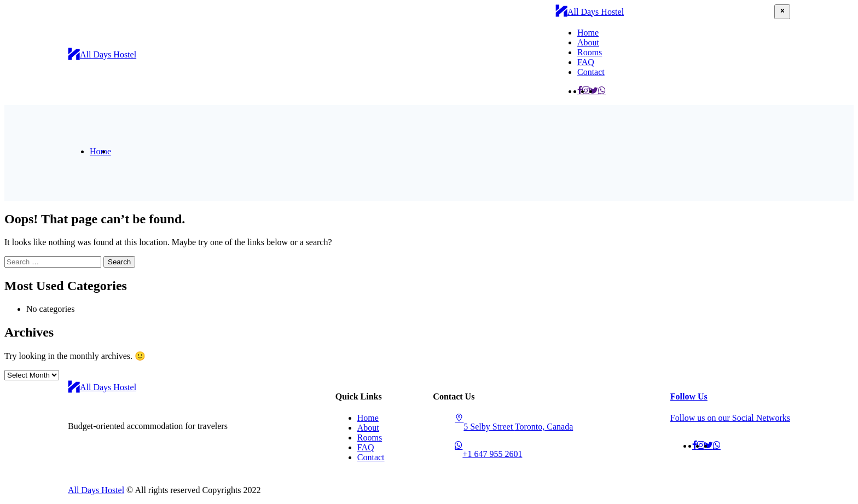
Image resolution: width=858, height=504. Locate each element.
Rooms (590, 52)
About (588, 42)
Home (588, 33)
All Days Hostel (96, 490)
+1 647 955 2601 (492, 454)
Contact (591, 72)
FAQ (586, 62)
